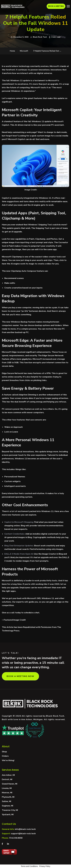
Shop (4, 752)
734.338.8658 (16, 838)
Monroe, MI (7, 793)
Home (12, 51)
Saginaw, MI (7, 806)
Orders (5, 756)
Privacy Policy (45, 866)
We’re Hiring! (8, 760)
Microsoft (24, 51)
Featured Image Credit (15, 620)
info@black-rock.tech (25, 829)
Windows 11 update (20, 81)
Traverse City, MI (10, 810)
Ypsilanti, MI (8, 815)
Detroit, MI (7, 779)
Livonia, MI (7, 788)
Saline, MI (6, 801)
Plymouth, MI (8, 797)
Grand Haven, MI (10, 784)
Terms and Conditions (29, 866)
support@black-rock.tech (23, 834)
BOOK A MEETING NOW (20, 676)
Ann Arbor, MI (8, 775)
